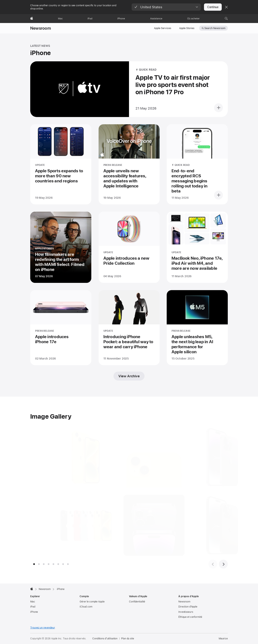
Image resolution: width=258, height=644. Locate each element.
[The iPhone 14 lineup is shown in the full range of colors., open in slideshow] (84, 525)
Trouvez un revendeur (43, 628)
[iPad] (90, 19)
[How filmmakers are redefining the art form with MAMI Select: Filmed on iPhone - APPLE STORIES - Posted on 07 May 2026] (61, 247)
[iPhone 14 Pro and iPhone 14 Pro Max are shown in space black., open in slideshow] (220, 525)
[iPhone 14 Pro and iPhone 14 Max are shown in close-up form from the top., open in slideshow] (152, 525)
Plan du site (128, 639)
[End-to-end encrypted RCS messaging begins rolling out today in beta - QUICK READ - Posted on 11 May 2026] (197, 164)
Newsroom (41, 28)
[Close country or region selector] (226, 7)
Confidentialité (137, 602)
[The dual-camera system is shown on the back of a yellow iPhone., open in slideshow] (152, 457)
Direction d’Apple (188, 607)
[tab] (34, 564)
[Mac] (60, 19)
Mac (33, 602)
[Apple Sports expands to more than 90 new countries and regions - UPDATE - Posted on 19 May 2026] (61, 164)
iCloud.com (86, 607)
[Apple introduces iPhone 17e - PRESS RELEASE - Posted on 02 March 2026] (61, 328)
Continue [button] (213, 7)
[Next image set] (223, 564)
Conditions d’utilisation (105, 639)
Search (215, 28)
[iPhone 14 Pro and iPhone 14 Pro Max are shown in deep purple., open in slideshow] (220, 457)
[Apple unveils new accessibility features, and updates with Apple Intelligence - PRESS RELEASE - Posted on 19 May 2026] (129, 164)
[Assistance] (156, 19)
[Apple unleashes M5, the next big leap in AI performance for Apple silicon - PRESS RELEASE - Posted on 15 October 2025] (197, 328)
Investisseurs (186, 612)
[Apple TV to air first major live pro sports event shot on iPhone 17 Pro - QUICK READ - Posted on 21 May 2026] (129, 89)
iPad (33, 607)
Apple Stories (187, 28)
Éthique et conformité (190, 617)
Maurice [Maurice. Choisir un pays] (223, 639)
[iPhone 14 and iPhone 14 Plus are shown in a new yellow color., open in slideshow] (84, 457)
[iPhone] (121, 19)
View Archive (129, 376)
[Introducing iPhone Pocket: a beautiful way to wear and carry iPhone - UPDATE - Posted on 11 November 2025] (129, 328)
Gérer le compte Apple (92, 602)
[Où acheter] (193, 19)
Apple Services (163, 28)
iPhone (34, 612)
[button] (166, 7)
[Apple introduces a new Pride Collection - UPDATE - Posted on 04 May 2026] (129, 247)
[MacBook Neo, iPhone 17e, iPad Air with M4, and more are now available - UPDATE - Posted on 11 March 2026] (197, 247)
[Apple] (32, 19)
